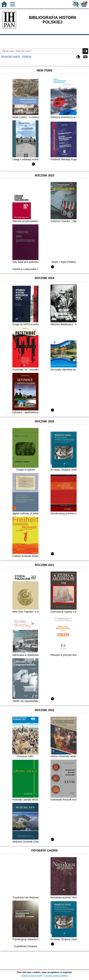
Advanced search (11, 56)
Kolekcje (27, 56)
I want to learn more (32, 976)
